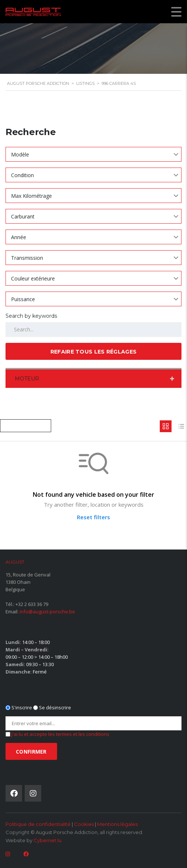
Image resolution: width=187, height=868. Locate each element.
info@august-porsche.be (47, 612)
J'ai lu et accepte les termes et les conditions (60, 734)
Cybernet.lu (47, 840)
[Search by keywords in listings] (93, 330)
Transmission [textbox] (27, 258)
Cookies (84, 824)
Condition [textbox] (22, 175)
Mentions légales (117, 824)
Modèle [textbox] (20, 154)
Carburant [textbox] (23, 216)
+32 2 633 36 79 (32, 604)
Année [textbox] (19, 237)
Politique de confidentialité (38, 824)
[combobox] (93, 154)
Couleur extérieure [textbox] (33, 278)
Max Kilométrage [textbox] (31, 196)
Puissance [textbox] (23, 299)
